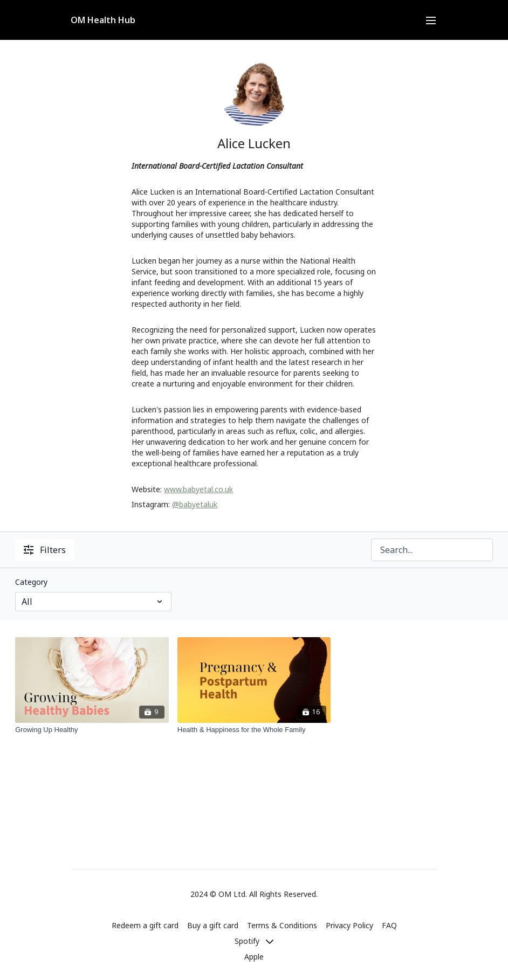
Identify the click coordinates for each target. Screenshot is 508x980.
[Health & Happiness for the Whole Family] (254, 730)
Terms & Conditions (282, 925)
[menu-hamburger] (431, 20)
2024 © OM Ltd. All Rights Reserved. (254, 894)
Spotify (254, 941)
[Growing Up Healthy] (92, 730)
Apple (254, 957)
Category (31, 582)
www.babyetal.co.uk (198, 489)
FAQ (389, 925)
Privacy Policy (349, 925)
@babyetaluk (195, 504)
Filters (45, 550)
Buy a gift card (213, 925)
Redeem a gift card (145, 925)
